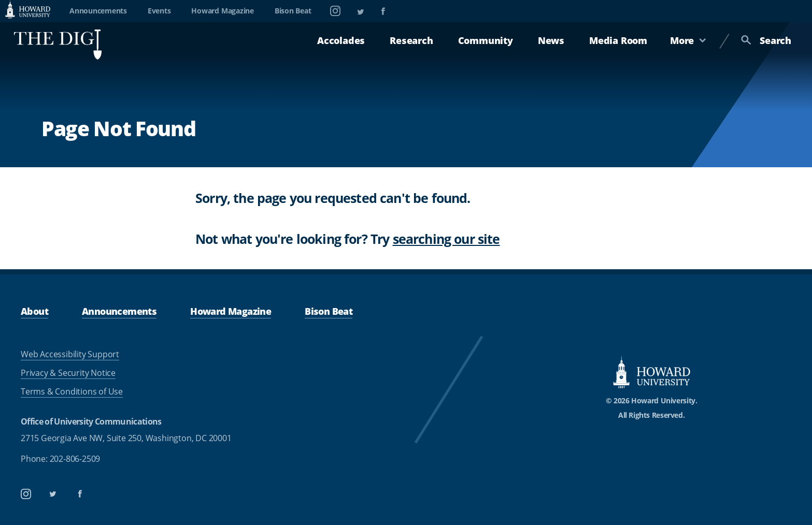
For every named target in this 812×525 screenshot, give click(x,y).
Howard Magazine (222, 11)
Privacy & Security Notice (68, 373)
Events (159, 11)
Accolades (341, 40)
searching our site (446, 239)
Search (766, 40)
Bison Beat (293, 11)
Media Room (618, 40)
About (34, 311)
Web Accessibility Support (70, 354)
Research (411, 40)
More (688, 40)
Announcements (98, 11)
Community (486, 40)
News (551, 40)
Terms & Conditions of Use (72, 391)
